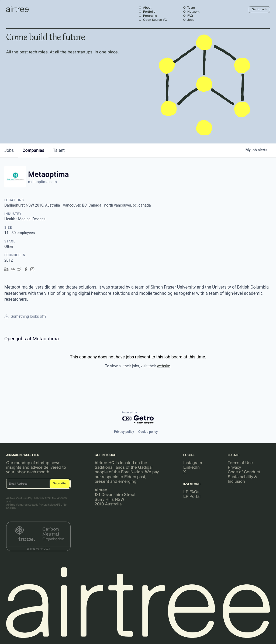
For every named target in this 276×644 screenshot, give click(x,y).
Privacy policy (124, 432)
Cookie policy (148, 432)
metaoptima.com (42, 182)
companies (33, 150)
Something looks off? (25, 316)
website (163, 366)
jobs (9, 150)
